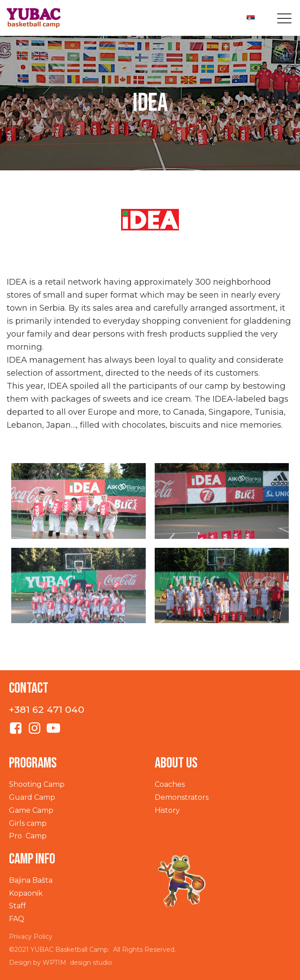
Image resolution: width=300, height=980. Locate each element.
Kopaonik (26, 893)
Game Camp (31, 810)
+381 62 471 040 (47, 709)
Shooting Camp (37, 784)
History (167, 810)
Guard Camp (32, 797)
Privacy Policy (31, 937)
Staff (17, 906)
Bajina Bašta (31, 880)
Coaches (170, 784)
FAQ (17, 919)
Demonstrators (182, 797)
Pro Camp (28, 836)
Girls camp (28, 823)
